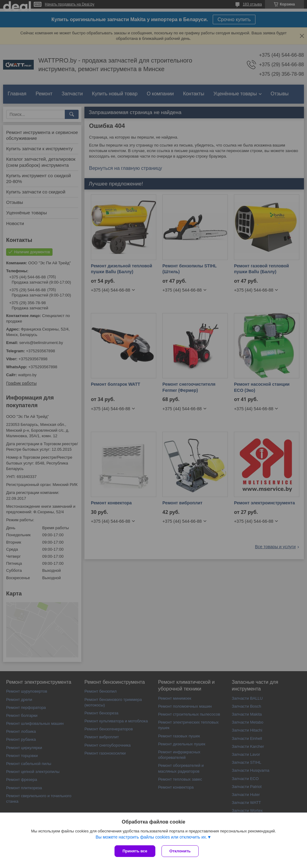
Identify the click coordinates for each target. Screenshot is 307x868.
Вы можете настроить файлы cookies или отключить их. (151, 837)
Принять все (135, 851)
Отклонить (180, 851)
